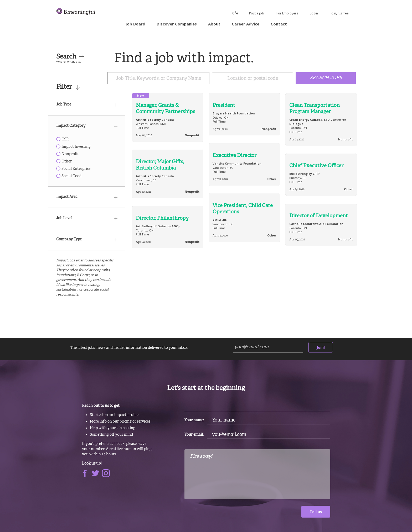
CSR (63, 139)
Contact (279, 24)
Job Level (87, 218)
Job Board (135, 24)
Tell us (316, 512)
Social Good (69, 176)
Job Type (87, 105)
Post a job (257, 13)
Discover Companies (177, 24)
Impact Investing (73, 147)
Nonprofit (68, 154)
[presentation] (224, 516)
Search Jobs (326, 78)
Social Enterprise (73, 169)
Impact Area (87, 197)
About (214, 24)
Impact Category (87, 126)
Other (64, 162)
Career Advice (246, 24)
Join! (321, 347)
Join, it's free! (340, 13)
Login (314, 13)
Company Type (87, 239)
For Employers (287, 13)
